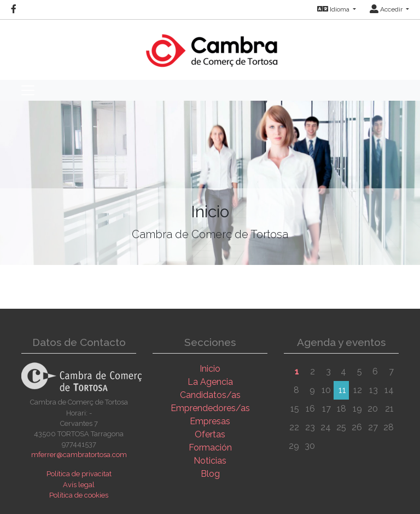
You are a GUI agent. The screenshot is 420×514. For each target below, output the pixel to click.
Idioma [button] (334, 9)
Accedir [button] (387, 9)
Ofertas (210, 434)
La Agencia (210, 382)
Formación (210, 447)
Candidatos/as (210, 395)
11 (342, 390)
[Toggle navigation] (28, 90)
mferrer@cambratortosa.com (79, 455)
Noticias (210, 461)
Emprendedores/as (210, 408)
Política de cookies (79, 495)
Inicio (210, 369)
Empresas (210, 421)
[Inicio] (210, 45)
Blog (210, 474)
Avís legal (79, 485)
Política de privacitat (79, 474)
